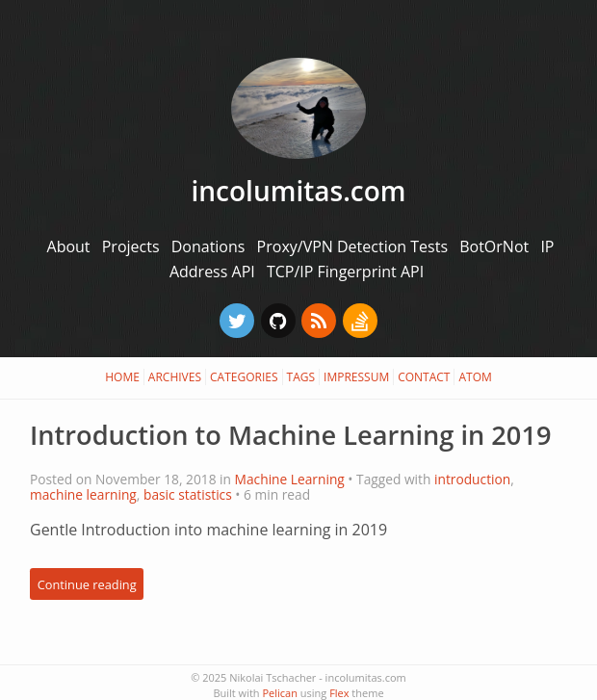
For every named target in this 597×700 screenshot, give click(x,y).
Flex (339, 693)
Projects (133, 246)
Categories (244, 377)
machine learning (83, 494)
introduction (472, 479)
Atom (475, 377)
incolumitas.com (298, 191)
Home (122, 377)
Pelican (279, 693)
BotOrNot (496, 246)
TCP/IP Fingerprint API (345, 272)
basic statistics (188, 494)
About (71, 246)
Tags (301, 377)
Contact (424, 377)
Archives (175, 377)
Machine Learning (290, 479)
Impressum (356, 377)
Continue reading (87, 583)
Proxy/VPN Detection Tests (355, 246)
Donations (210, 246)
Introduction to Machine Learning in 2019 (290, 435)
